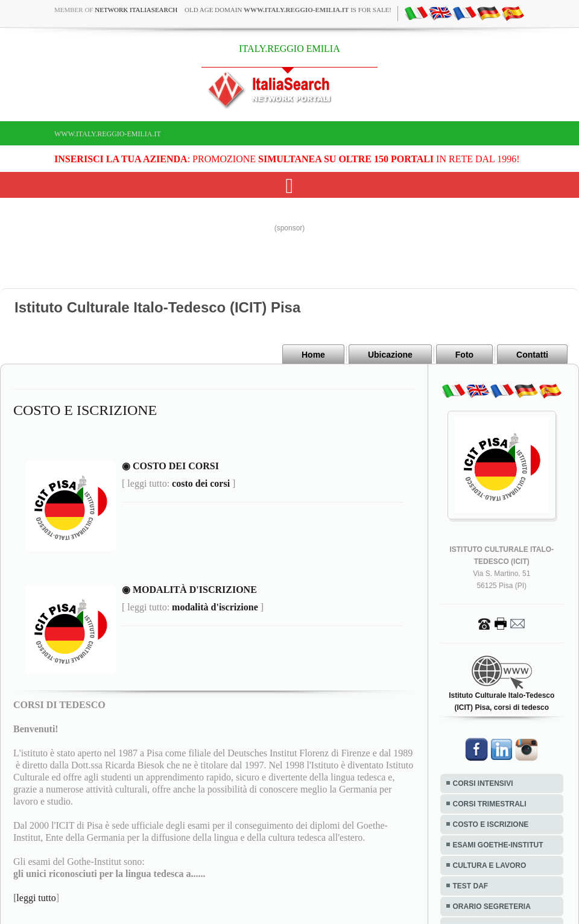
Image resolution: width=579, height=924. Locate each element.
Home (313, 355)
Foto (464, 355)
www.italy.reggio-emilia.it (108, 134)
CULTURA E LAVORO (490, 865)
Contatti (532, 355)
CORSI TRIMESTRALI (490, 804)
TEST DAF (471, 886)
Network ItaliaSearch (136, 10)
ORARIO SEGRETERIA (492, 907)
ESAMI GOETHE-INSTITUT (498, 845)
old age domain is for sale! (288, 10)
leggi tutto (36, 898)
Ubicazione (390, 355)
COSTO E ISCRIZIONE (491, 824)
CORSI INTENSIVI (483, 783)
